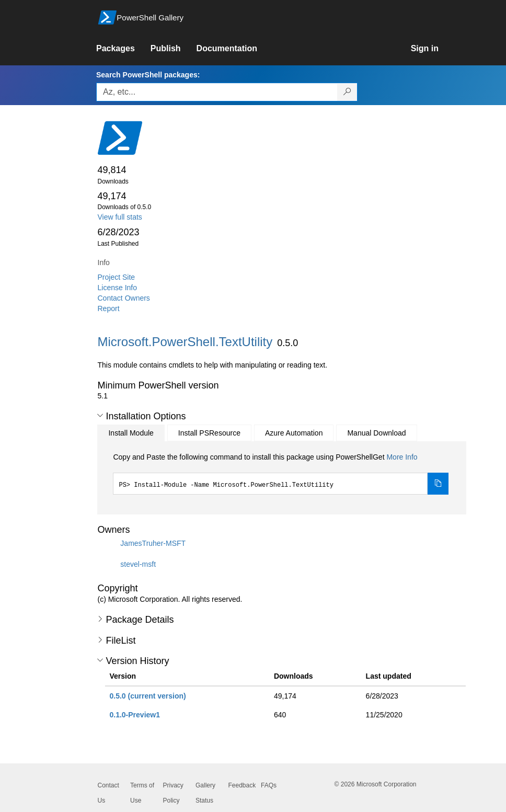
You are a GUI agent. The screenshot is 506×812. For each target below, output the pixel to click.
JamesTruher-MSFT (153, 543)
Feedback (242, 785)
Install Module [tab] (131, 433)
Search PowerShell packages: (148, 75)
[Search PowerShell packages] (347, 92)
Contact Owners (124, 298)
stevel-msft (138, 564)
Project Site (117, 277)
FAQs (269, 785)
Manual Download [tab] (376, 433)
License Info (118, 288)
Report (109, 308)
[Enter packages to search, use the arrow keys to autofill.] (217, 92)
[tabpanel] (281, 473)
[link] (123, 49)
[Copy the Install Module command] (438, 484)
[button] (100, 416)
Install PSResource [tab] (209, 433)
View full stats (120, 217)
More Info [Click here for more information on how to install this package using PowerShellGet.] (402, 457)
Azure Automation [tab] (294, 433)
